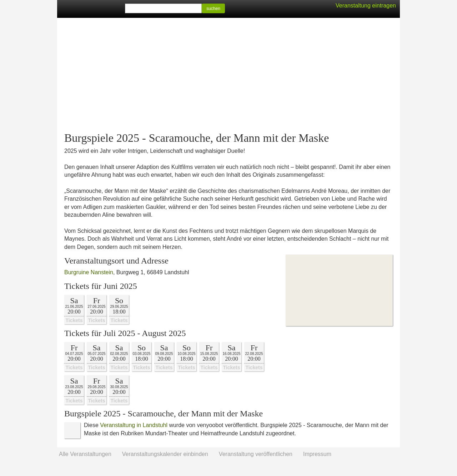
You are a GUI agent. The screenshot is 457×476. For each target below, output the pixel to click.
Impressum (317, 454)
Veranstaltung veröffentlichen (256, 454)
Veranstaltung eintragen (366, 6)
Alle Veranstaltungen (85, 454)
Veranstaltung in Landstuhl (134, 425)
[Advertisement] (228, 75)
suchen (213, 9)
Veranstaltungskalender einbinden (165, 454)
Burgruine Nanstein (89, 272)
